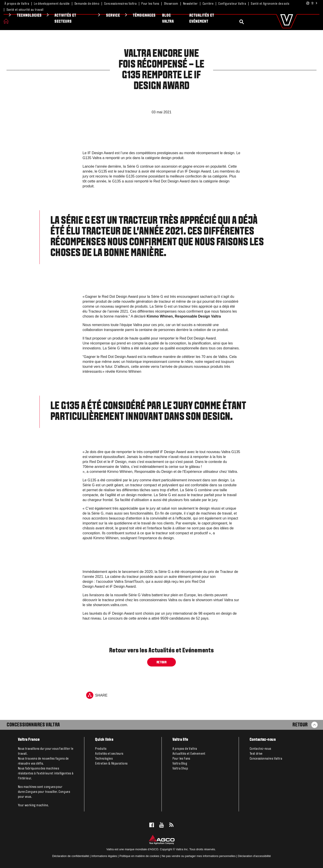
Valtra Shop (180, 769)
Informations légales (104, 856)
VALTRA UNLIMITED (51, 19)
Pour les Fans (150, 4)
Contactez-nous (260, 749)
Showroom (171, 4)
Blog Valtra (235, 19)
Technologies (97, 16)
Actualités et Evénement (269, 19)
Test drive (256, 754)
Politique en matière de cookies (139, 856)
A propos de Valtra (185, 749)
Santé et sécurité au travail (25, 10)
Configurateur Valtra (232, 4)
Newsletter (190, 4)
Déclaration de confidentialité (71, 856)
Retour (161, 662)
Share (97, 695)
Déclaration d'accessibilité (254, 856)
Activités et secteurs (133, 19)
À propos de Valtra (17, 4)
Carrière (208, 4)
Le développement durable (52, 4)
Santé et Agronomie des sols (270, 4)
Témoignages (212, 16)
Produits (21, 16)
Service (180, 16)
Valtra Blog (180, 764)
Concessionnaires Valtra (120, 4)
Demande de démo (87, 4)
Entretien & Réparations (111, 764)
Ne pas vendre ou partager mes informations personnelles (199, 856)
